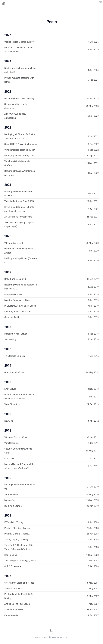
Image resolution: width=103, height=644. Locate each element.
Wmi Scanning (11, 443)
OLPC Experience (13, 566)
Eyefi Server (10, 389)
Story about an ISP (14, 610)
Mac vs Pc (9, 500)
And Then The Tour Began (17, 604)
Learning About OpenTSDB (17, 312)
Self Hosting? (11, 339)
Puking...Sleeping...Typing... (18, 528)
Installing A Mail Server (16, 334)
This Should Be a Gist (15, 356)
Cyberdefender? (12, 615)
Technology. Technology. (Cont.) (20, 561)
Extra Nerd (9, 459)
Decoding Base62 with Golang (19, 98)
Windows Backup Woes (16, 437)
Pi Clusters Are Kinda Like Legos (20, 306)
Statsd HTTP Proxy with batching (21, 144)
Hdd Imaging (11, 555)
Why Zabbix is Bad (14, 243)
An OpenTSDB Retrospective (18, 217)
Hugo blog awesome (59, 637)
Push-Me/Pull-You (13, 294)
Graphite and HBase (14, 372)
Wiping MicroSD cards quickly (19, 42)
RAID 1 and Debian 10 (15, 279)
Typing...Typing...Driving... (17, 539)
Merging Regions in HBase (17, 300)
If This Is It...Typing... (15, 522)
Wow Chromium (12, 404)
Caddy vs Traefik (13, 317)
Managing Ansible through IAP (19, 156)
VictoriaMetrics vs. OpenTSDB (19, 201)
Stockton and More (14, 589)
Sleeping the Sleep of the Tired (19, 583)
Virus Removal (11, 495)
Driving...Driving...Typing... (17, 534)
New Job (9, 421)
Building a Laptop (13, 506)
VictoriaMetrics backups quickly (20, 150)
